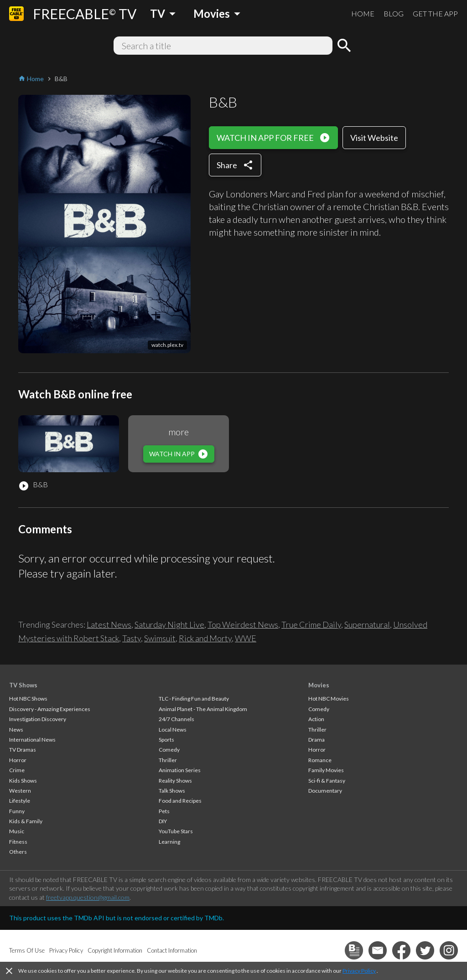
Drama (317, 740)
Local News (173, 730)
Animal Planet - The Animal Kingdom (203, 709)
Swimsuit (160, 638)
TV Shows (23, 685)
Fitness (18, 842)
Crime (17, 770)
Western (20, 791)
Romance (320, 760)
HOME (363, 13)
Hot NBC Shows (28, 699)
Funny (17, 811)
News (16, 730)
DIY (163, 821)
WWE (246, 638)
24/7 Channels (176, 719)
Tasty (132, 638)
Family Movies (326, 770)
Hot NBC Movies (329, 699)
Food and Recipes (180, 801)
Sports (166, 740)
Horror (18, 760)
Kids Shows (23, 781)
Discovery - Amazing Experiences (50, 709)
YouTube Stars (176, 831)
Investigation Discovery (38, 719)
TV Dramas (23, 750)
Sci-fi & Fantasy (327, 781)
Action (316, 719)
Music (17, 831)
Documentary (325, 791)
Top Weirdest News (243, 624)
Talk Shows (172, 791)
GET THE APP (435, 13)
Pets (164, 811)
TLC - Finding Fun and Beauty (194, 699)
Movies (319, 685)
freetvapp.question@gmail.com (88, 897)
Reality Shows (175, 781)
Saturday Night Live (169, 624)
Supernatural (367, 624)
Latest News (109, 624)
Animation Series (180, 770)
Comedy (169, 750)
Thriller (168, 760)
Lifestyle (20, 801)
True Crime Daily (311, 624)
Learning (169, 842)
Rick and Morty (205, 638)
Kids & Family (26, 821)
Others (18, 852)
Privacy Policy (359, 971)
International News (32, 740)
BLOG (394, 13)
